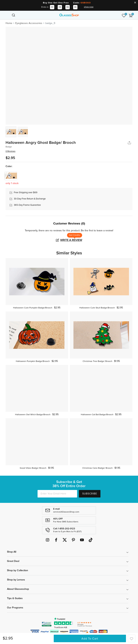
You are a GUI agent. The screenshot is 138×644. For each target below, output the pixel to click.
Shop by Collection (18, 570)
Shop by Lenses (16, 580)
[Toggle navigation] (7, 15)
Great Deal (13, 561)
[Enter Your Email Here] (57, 494)
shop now (89, 7)
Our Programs (15, 608)
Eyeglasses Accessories (29, 23)
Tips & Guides (15, 598)
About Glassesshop (18, 589)
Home (9, 23)
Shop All (12, 552)
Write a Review (71, 240)
